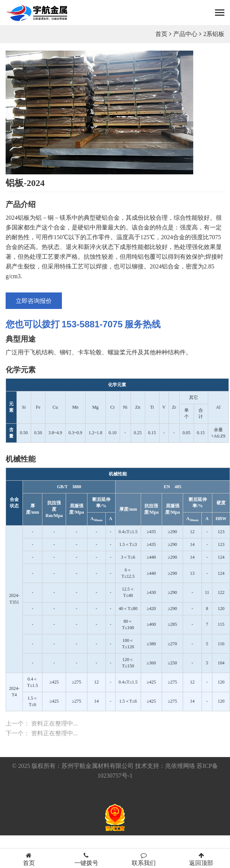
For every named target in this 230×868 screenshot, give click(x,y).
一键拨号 (86, 859)
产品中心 (185, 34)
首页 (161, 34)
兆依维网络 (180, 766)
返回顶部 (201, 859)
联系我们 (144, 859)
